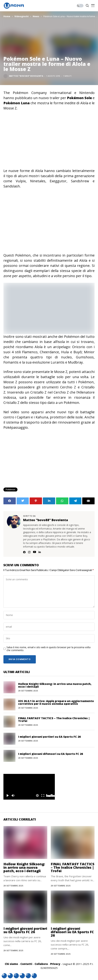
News (36, 16)
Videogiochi (22, 16)
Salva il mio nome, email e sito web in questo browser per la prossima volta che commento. (48, 649)
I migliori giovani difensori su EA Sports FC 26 (51, 754)
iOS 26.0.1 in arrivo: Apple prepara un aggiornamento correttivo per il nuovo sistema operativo (56, 702)
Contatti (26, 964)
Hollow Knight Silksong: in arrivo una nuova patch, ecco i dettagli (55, 685)
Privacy (55, 964)
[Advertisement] (49, 139)
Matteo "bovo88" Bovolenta (26, 76)
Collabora (41, 964)
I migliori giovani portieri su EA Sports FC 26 (49, 737)
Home (7, 16)
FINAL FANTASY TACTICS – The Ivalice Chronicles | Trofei (54, 720)
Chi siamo (11, 964)
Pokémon (10, 489)
